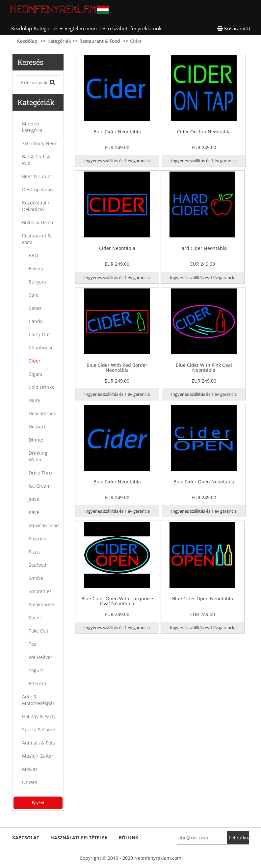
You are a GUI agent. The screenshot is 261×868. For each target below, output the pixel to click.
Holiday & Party (39, 716)
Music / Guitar (38, 756)
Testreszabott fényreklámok (130, 28)
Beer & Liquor (37, 176)
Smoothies (40, 591)
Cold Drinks (41, 387)
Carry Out (39, 334)
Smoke (36, 578)
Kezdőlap (22, 28)
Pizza (34, 552)
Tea (33, 644)
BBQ (33, 255)
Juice (34, 499)
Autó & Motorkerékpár (38, 700)
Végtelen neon (81, 28)
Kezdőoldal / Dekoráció (36, 206)
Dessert (37, 427)
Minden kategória (32, 127)
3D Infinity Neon (40, 143)
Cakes (35, 308)
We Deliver (40, 657)
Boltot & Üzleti (38, 222)
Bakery (36, 269)
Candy (36, 321)
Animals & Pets (39, 743)
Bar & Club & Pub (36, 160)
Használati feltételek (79, 838)
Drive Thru (40, 473)
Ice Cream (40, 486)
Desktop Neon (38, 190)
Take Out (39, 631)
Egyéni (38, 803)
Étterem (37, 683)
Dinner (36, 440)
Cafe (34, 295)
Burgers (37, 282)
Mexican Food (44, 525)
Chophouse (41, 348)
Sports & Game (39, 730)
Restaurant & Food (100, 41)
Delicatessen (43, 413)
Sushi (35, 618)
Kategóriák (59, 41)
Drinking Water (38, 456)
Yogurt (36, 670)
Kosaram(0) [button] (234, 28)
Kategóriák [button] (48, 28)
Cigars (36, 374)
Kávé (34, 512)
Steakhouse (41, 604)
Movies (30, 769)
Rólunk (129, 838)
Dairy (34, 400)
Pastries (37, 539)
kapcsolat (26, 838)
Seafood (38, 565)
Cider (35, 361)
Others (30, 782)
